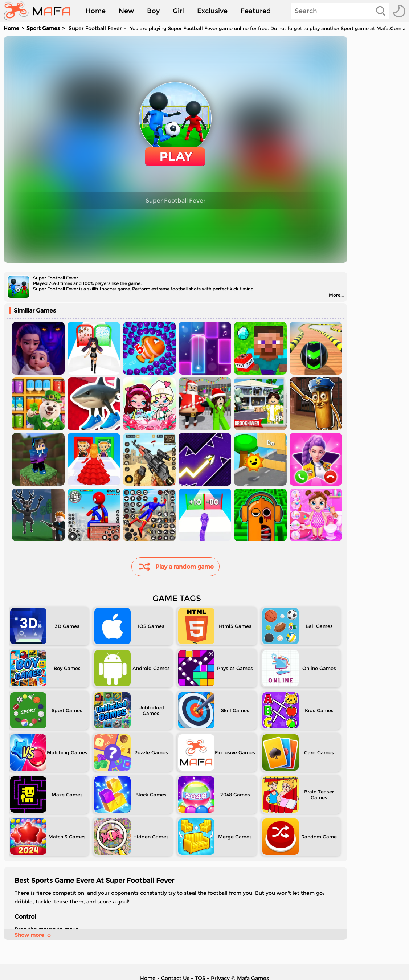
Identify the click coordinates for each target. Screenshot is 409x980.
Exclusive (212, 11)
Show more (33, 935)
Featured (256, 11)
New (126, 11)
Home (96, 11)
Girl (178, 11)
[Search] (340, 11)
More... (336, 295)
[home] (40, 11)
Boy (153, 11)
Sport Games (43, 28)
